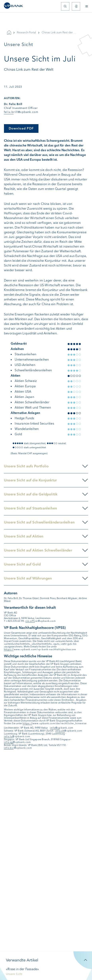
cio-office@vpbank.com (41, 621)
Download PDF (21, 128)
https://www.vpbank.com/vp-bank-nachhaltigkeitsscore (40, 649)
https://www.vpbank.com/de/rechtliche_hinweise (55, 723)
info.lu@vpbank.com (17, 736)
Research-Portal (26, 32)
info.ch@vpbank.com (69, 731)
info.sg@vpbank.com (18, 742)
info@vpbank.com (62, 728)
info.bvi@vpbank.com (18, 748)
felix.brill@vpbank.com (21, 112)
